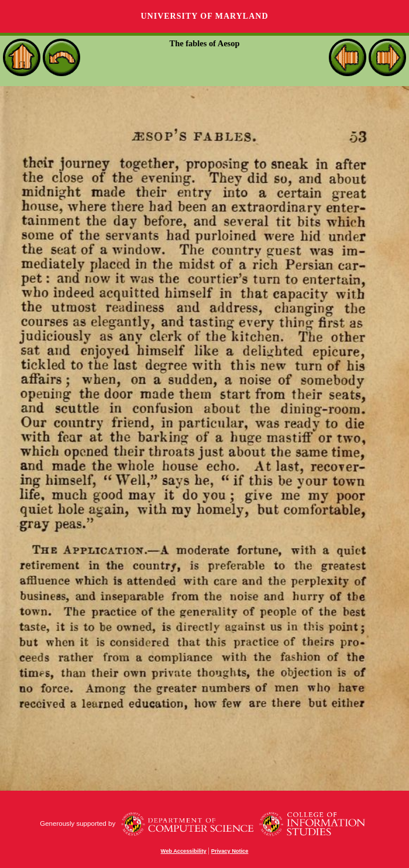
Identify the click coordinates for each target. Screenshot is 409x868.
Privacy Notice (230, 851)
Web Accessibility (184, 851)
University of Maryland (204, 16)
